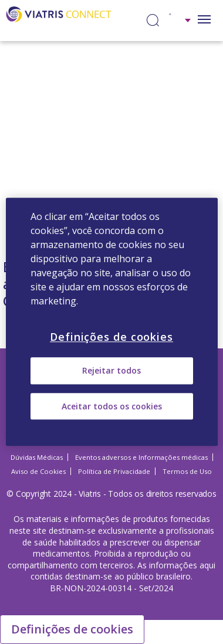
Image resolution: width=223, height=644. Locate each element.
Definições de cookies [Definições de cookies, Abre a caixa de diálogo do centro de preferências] (112, 337)
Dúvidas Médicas (37, 457)
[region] (112, 322)
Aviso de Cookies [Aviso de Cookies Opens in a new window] (38, 471)
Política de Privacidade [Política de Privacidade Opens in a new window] (114, 471)
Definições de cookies (72, 629)
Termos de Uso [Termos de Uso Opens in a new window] (187, 471)
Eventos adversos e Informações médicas (141, 457)
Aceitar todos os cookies (112, 406)
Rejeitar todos (112, 371)
